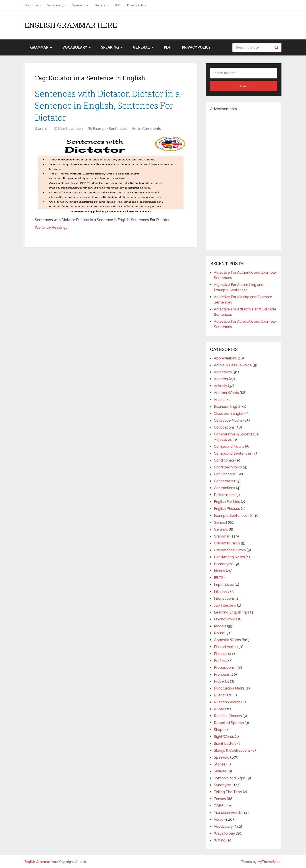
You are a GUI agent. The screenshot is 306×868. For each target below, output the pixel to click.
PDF (118, 5)
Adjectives (223, 372)
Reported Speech (229, 723)
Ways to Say (224, 833)
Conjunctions (225, 474)
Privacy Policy (137, 5)
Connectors (224, 481)
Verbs (219, 820)
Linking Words (225, 619)
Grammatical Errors (230, 550)
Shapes (220, 730)
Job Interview (225, 605)
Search (277, 47)
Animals (220, 386)
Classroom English (229, 413)
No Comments (149, 129)
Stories (220, 764)
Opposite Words (227, 640)
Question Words (227, 702)
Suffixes (220, 771)
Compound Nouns (229, 446)
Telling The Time (228, 792)
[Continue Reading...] (52, 227)
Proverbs (221, 681)
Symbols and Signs (230, 778)
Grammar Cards (227, 543)
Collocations (224, 427)
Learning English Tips (232, 612)
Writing (220, 840)
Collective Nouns (228, 420)
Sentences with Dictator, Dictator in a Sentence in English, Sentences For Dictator (107, 105)
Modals (220, 626)
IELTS (219, 578)
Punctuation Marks (229, 688)
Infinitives (222, 592)
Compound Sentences (233, 453)
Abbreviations (225, 358)
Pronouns (222, 674)
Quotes (220, 709)
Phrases (221, 654)
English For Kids (227, 502)
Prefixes (221, 661)
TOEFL (220, 806)
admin (43, 129)
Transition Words (228, 813)
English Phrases (227, 509)
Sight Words (224, 737)
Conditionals (224, 460)
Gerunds (221, 529)
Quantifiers (223, 695)
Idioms (219, 571)
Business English (228, 407)
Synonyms (223, 785)
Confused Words (228, 467)
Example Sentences (110, 129)
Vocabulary (55, 5)
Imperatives (224, 585)
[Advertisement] (244, 179)
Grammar (31, 5)
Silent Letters (225, 744)
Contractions (224, 488)
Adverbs (221, 379)
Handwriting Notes (229, 557)
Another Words (226, 393)
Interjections (224, 598)
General (100, 5)
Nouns (219, 633)
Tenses (220, 799)
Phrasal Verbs (225, 647)
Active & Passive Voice (233, 365)
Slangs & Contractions (232, 750)
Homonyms (224, 564)
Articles (220, 400)
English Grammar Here (71, 25)
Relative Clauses (228, 716)
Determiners (224, 495)
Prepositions (224, 668)
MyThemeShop (269, 862)
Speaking (79, 5)
